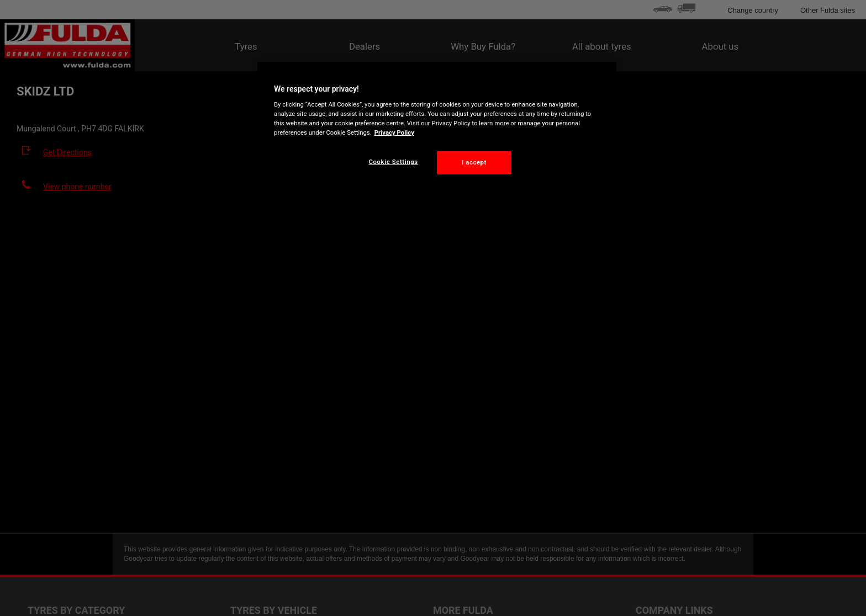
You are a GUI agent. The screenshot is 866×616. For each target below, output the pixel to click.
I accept (474, 162)
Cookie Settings (394, 162)
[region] (437, 127)
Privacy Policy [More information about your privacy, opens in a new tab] (394, 132)
